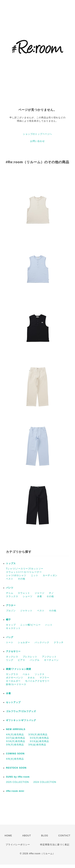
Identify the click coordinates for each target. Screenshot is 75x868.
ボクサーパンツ (15, 678)
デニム (10, 593)
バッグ (10, 637)
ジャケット (26, 611)
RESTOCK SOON (16, 768)
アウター (11, 605)
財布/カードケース (16, 684)
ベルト (26, 674)
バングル (35, 660)
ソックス (40, 674)
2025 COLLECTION (17, 782)
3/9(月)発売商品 (15, 745)
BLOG (45, 836)
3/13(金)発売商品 (39, 741)
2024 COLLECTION (45, 782)
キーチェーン (51, 660)
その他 (21, 579)
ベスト (10, 579)
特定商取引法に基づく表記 (55, 845)
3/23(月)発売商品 (39, 738)
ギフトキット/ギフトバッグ (21, 720)
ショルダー (24, 642)
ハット (49, 625)
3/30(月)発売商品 (38, 735)
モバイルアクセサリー (37, 681)
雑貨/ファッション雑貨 (19, 669)
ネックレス (12, 657)
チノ (51, 593)
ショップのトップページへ (37, 134)
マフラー (44, 678)
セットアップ (13, 702)
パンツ (10, 588)
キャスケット (13, 628)
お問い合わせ (37, 141)
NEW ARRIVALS (16, 729)
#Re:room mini (15, 791)
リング (10, 660)
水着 (40, 596)
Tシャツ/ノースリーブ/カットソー (25, 569)
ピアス (21, 660)
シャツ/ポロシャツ (16, 575)
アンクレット (49, 657)
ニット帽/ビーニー (30, 625)
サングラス (12, 674)
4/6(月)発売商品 (15, 735)
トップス (11, 563)
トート (10, 642)
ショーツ (28, 596)
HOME (8, 836)
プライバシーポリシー (18, 845)
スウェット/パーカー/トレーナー (24, 572)
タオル (31, 678)
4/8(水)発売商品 (15, 759)
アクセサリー (13, 651)
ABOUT (27, 836)
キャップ (11, 625)
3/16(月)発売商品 (16, 741)
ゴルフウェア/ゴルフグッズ (21, 711)
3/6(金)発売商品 (37, 745)
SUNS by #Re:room (18, 777)
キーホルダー (13, 681)
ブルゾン (11, 611)
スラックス (12, 596)
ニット (35, 575)
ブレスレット (30, 657)
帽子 (8, 620)
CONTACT (64, 836)
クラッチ (59, 642)
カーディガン (50, 575)
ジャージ (40, 593)
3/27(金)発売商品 (16, 738)
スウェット (24, 593)
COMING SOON (15, 754)
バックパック (42, 642)
